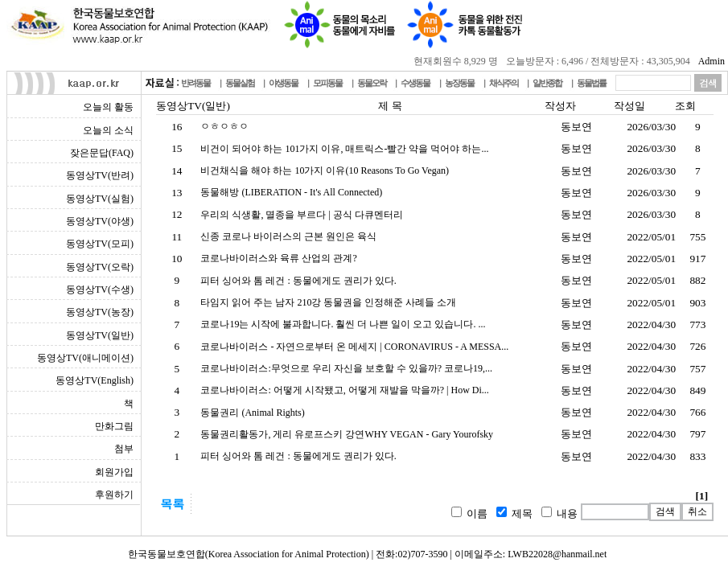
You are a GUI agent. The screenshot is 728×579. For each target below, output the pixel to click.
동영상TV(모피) (100, 244)
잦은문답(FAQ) (102, 153)
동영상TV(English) (95, 380)
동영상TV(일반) (100, 335)
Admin (712, 61)
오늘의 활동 (108, 107)
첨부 (124, 449)
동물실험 (240, 83)
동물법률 (591, 83)
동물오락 (372, 83)
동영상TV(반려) (100, 175)
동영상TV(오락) (100, 267)
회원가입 (114, 472)
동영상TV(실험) (100, 199)
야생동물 (283, 83)
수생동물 (415, 83)
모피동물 (327, 83)
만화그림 (114, 426)
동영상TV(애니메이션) (85, 358)
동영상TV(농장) (100, 312)
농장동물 (459, 83)
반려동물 (195, 83)
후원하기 (114, 495)
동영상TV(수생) (100, 289)
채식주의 (504, 83)
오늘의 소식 (108, 130)
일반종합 (547, 83)
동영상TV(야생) (100, 221)
